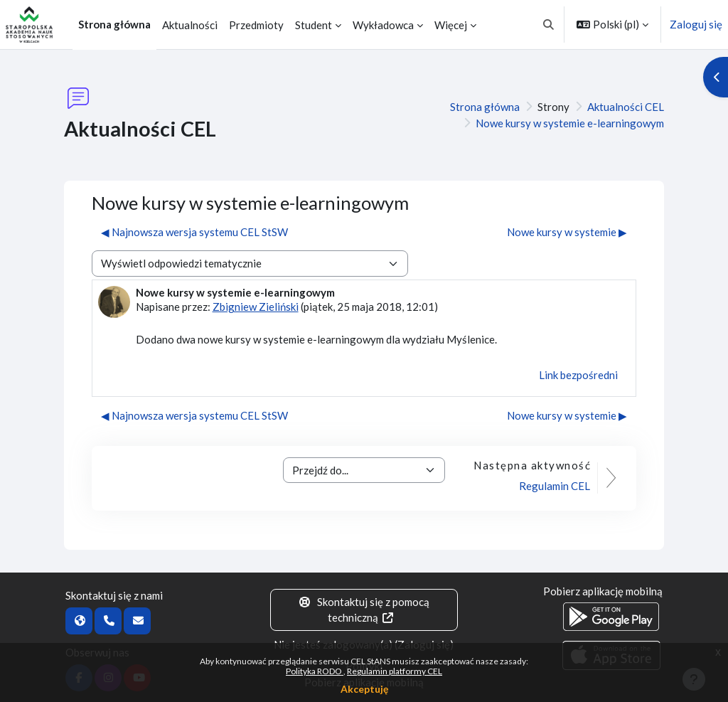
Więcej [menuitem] (451, 25)
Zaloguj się (696, 24)
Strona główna (485, 107)
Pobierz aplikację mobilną (603, 591)
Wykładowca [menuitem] (383, 25)
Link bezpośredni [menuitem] (578, 375)
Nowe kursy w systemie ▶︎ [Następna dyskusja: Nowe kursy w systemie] (567, 232)
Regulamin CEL (555, 486)
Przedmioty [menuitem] (256, 25)
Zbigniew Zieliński (256, 307)
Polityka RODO (315, 671)
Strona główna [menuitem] (114, 24)
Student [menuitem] (314, 25)
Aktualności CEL (626, 107)
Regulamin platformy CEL (395, 671)
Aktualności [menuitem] (190, 25)
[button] (549, 25)
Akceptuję (364, 689)
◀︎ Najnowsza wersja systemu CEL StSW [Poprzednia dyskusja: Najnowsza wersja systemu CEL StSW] (194, 232)
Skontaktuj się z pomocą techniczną (364, 610)
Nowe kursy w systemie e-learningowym (570, 123)
